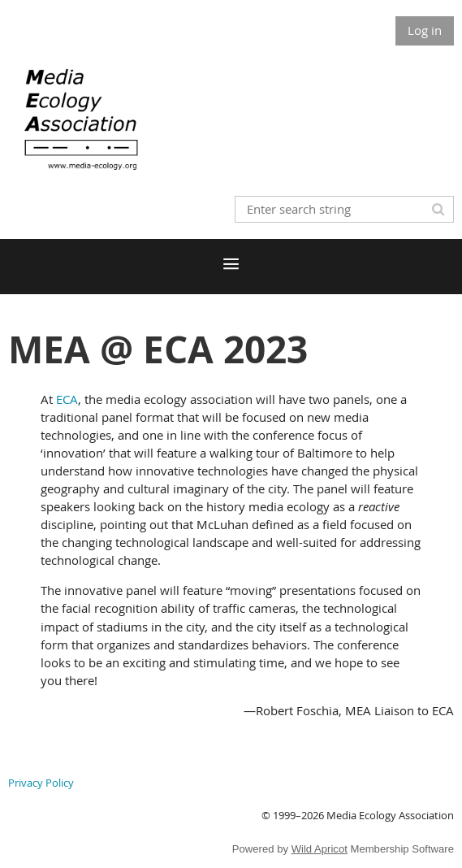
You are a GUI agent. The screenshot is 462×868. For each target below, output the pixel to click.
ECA (67, 399)
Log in (425, 30)
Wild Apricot (320, 849)
